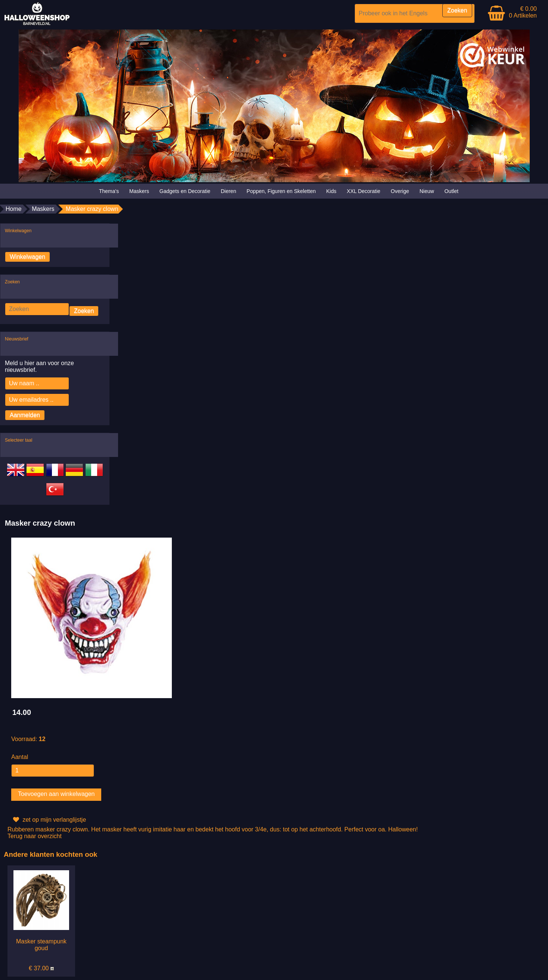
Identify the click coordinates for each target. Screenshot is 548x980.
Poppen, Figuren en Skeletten (281, 191)
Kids (331, 191)
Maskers (139, 191)
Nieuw (427, 191)
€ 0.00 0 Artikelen (523, 12)
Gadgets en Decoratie (185, 191)
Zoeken (84, 311)
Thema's (109, 191)
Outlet (451, 191)
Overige (400, 191)
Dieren (228, 191)
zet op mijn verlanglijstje (49, 820)
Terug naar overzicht (35, 836)
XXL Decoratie (363, 191)
